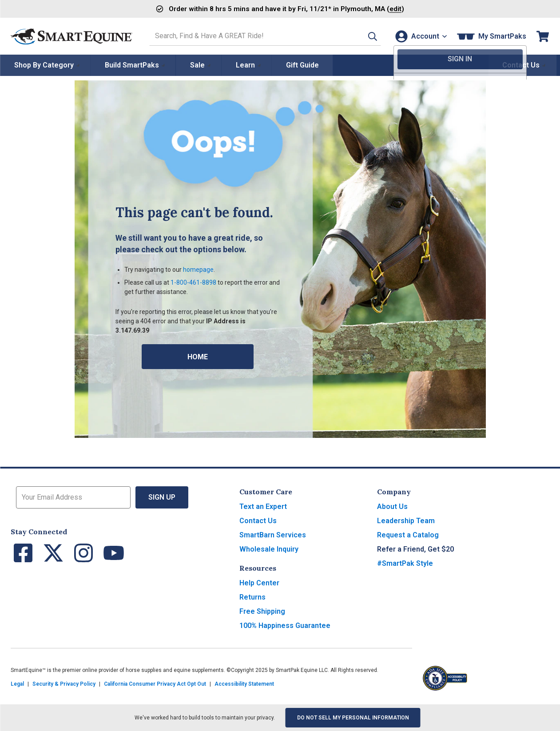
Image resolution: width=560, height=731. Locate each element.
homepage (198, 270)
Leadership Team (406, 521)
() (373, 9)
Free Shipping (262, 611)
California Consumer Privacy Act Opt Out (155, 684)
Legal (17, 684)
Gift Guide (302, 65)
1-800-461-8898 (193, 282)
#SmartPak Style (405, 563)
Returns (252, 597)
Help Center (259, 583)
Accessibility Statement (244, 684)
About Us (392, 507)
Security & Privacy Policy (64, 684)
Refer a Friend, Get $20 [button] (415, 549)
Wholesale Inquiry (269, 549)
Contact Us (258, 521)
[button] (366, 36)
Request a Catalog (408, 535)
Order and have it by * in (253, 9)
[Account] (420, 36)
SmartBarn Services (273, 535)
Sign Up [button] (162, 497)
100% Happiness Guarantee (285, 626)
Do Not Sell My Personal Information (353, 718)
